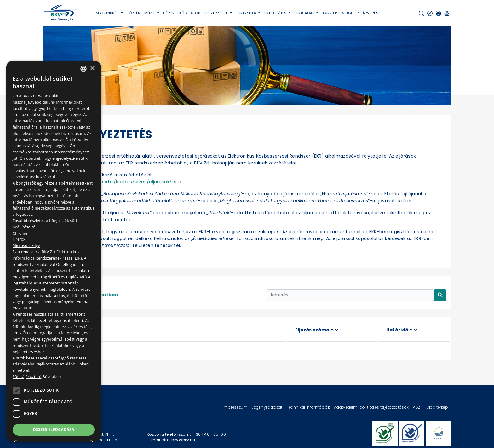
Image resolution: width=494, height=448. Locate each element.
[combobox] (83, 69)
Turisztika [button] (247, 13)
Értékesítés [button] (276, 13)
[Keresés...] (350, 295)
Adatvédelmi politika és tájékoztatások (372, 407)
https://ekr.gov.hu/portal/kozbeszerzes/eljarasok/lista (119, 182)
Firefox (19, 239)
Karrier (330, 13)
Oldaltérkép (437, 407)
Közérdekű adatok (182, 13)
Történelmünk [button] (142, 13)
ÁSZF (418, 407)
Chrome (20, 233)
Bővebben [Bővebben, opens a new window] (52, 377)
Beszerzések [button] (217, 13)
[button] (421, 13)
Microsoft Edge (26, 246)
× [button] (92, 69)
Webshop (350, 13)
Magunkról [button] (108, 13)
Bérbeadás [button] (305, 13)
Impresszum (236, 407)
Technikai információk (309, 407)
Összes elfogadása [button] (54, 430)
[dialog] (54, 251)
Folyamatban (101, 295)
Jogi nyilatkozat (268, 407)
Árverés (370, 13)
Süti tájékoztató (27, 377)
